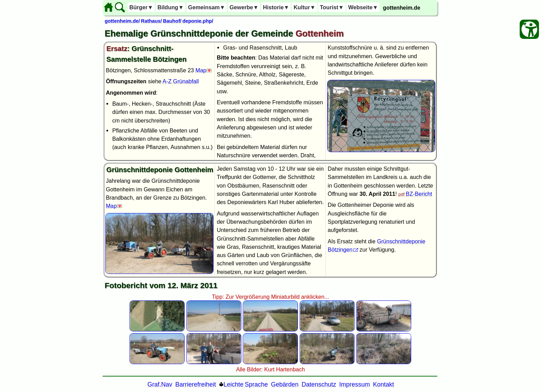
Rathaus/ (151, 21)
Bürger (141, 7)
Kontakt (383, 384)
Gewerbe (244, 7)
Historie (276, 7)
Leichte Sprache (246, 384)
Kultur (304, 7)
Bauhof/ (172, 21)
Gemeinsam (207, 7)
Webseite (363, 7)
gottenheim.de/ (122, 21)
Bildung (170, 7)
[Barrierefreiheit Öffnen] (529, 29)
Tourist (332, 7)
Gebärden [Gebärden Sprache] (285, 384)
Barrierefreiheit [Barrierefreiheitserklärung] (196, 384)
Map (201, 70)
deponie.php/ (198, 21)
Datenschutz (319, 384)
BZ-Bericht (419, 194)
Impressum (355, 384)
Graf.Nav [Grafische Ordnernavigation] (160, 384)
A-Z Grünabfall (181, 81)
